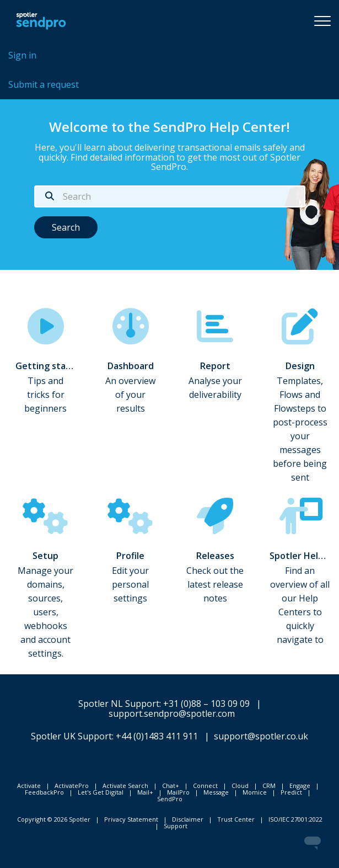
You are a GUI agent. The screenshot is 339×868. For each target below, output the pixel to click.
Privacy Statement (131, 819)
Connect (205, 786)
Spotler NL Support (119, 704)
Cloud (240, 786)
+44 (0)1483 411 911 (157, 736)
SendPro (170, 799)
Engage (300, 786)
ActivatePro (72, 786)
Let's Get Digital (101, 792)
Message (216, 792)
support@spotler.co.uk (261, 736)
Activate (29, 786)
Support (176, 826)
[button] (322, 20)
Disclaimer (188, 819)
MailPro (178, 792)
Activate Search (125, 786)
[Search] (170, 196)
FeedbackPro (44, 792)
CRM (269, 786)
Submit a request (44, 84)
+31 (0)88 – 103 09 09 (206, 704)
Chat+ (171, 786)
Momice (255, 792)
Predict (291, 792)
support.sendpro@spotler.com (172, 713)
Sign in (22, 55)
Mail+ (145, 792)
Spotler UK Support (71, 736)
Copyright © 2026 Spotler (54, 819)
